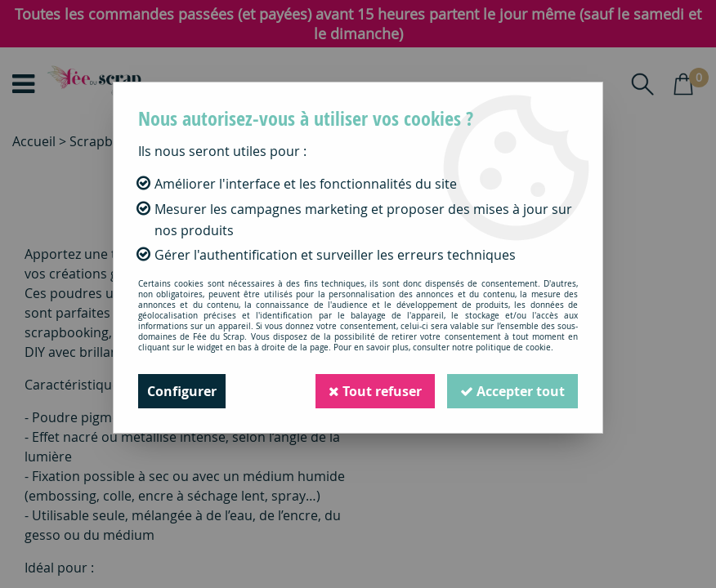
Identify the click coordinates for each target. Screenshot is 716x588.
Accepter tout (512, 391)
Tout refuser (375, 391)
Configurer (182, 391)
